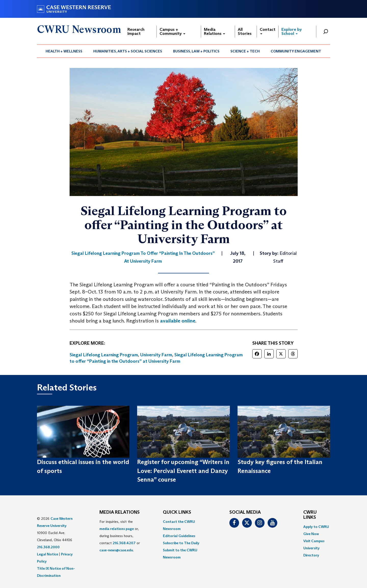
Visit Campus (314, 541)
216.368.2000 (48, 547)
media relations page (117, 529)
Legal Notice (48, 554)
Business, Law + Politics (196, 51)
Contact (268, 31)
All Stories (245, 31)
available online (178, 321)
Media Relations (214, 31)
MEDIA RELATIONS (120, 512)
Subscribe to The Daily (181, 543)
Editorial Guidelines (179, 536)
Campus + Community (172, 31)
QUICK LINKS (177, 512)
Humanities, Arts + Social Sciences (128, 51)
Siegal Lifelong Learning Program (104, 355)
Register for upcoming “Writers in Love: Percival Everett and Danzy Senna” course (183, 471)
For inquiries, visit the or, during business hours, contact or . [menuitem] (120, 536)
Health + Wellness (64, 51)
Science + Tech (245, 51)
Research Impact (136, 31)
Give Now (311, 534)
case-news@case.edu (116, 550)
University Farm (156, 355)
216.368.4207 (124, 543)
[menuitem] (64, 51)
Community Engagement (296, 51)
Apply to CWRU (316, 527)
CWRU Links (310, 515)
